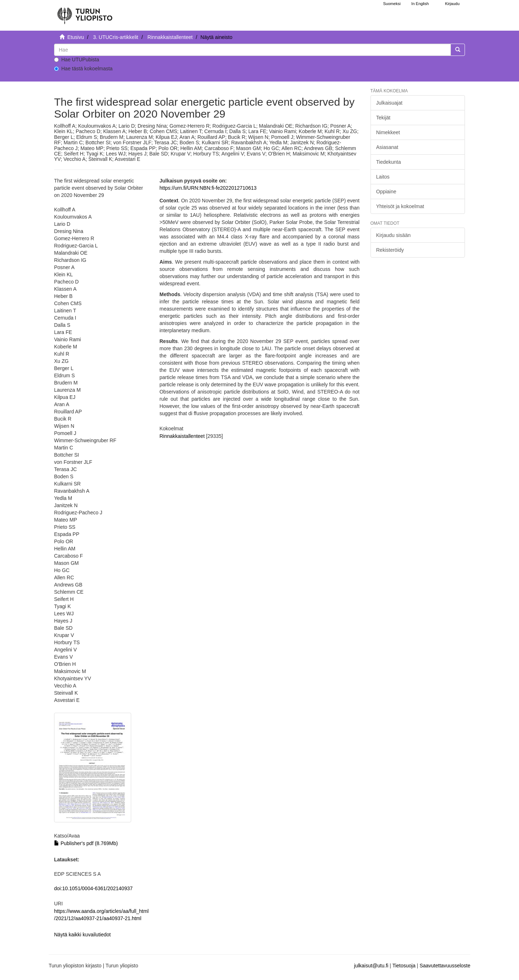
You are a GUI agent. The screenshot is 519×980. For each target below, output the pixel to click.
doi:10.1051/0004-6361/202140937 (93, 888)
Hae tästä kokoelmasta (83, 69)
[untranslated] (252, 50)
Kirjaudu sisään (394, 235)
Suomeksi (392, 4)
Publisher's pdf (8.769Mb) (86, 843)
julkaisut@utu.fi (371, 966)
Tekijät (383, 118)
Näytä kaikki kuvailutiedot (82, 935)
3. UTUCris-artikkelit (116, 37)
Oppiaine (386, 192)
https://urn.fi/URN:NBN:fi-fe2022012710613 (208, 188)
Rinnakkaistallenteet (170, 37)
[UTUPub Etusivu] (85, 13)
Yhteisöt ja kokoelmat (400, 206)
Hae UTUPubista (77, 60)
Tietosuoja (404, 966)
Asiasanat (387, 147)
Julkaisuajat (389, 103)
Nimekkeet (388, 132)
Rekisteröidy (390, 250)
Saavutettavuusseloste (445, 966)
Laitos (383, 177)
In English (420, 4)
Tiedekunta (389, 162)
